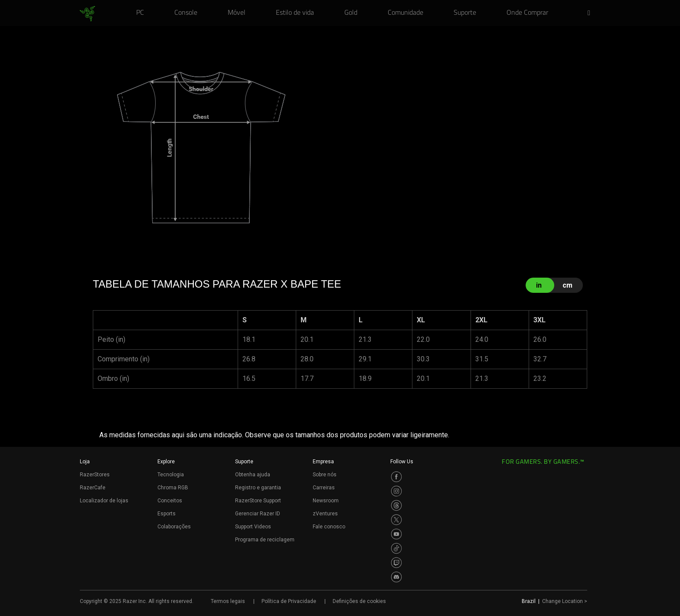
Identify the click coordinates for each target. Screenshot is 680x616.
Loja (85, 462)
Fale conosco (329, 527)
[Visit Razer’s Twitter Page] (396, 520)
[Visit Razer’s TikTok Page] (396, 548)
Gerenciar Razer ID (258, 514)
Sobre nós (325, 475)
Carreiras (324, 488)
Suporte (244, 462)
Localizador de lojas (104, 501)
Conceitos (170, 501)
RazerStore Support (258, 501)
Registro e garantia (258, 488)
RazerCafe (93, 488)
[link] (87, 14)
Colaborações (174, 527)
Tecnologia (171, 475)
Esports (167, 514)
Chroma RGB (173, 488)
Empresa (323, 462)
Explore (166, 462)
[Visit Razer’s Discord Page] (396, 577)
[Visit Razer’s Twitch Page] (396, 563)
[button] (592, 13)
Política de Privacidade (289, 601)
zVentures (325, 514)
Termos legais (228, 601)
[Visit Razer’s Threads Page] (396, 505)
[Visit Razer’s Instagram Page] (396, 491)
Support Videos (253, 527)
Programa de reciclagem (265, 540)
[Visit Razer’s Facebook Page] (396, 477)
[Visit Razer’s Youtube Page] (396, 534)
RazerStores (95, 475)
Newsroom (326, 501)
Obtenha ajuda (253, 475)
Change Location (565, 601)
